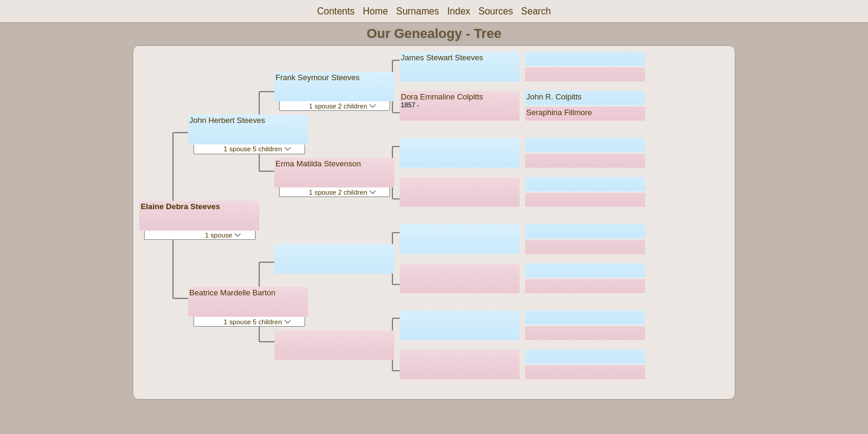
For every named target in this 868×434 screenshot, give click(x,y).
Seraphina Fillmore (559, 112)
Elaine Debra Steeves (180, 206)
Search (536, 11)
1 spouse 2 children (343, 106)
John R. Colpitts (554, 97)
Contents (336, 11)
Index (459, 11)
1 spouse (223, 235)
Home (376, 11)
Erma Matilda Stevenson (318, 164)
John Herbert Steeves (227, 120)
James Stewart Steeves (442, 58)
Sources (496, 11)
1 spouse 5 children (257, 149)
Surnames (417, 11)
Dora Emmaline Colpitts (442, 97)
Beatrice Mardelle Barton (232, 293)
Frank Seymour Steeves (317, 77)
